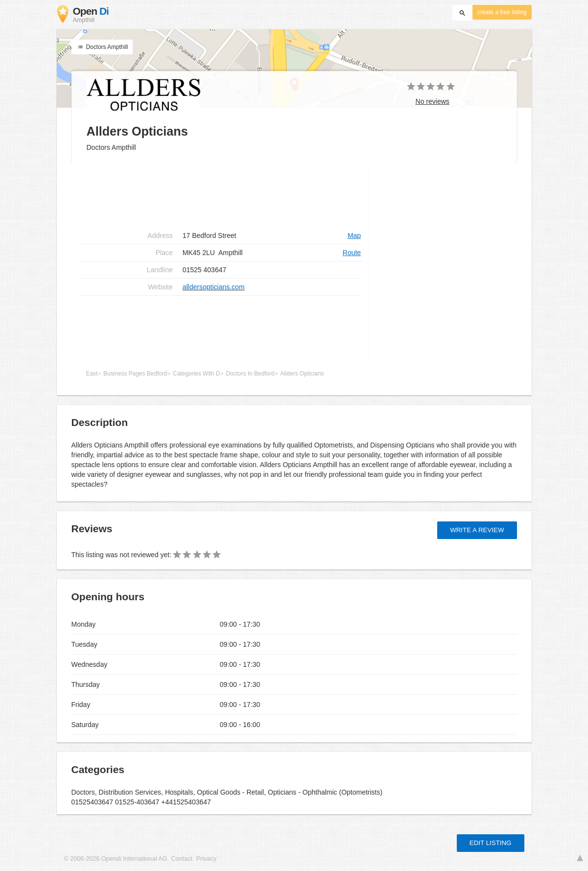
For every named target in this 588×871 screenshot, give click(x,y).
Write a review (477, 530)
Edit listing (491, 843)
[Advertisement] (220, 327)
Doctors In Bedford (250, 374)
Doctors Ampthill (102, 47)
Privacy (206, 859)
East (92, 374)
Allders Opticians (302, 374)
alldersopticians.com (214, 287)
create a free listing (502, 12)
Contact (181, 859)
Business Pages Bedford (135, 374)
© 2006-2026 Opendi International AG (116, 859)
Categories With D (196, 374)
